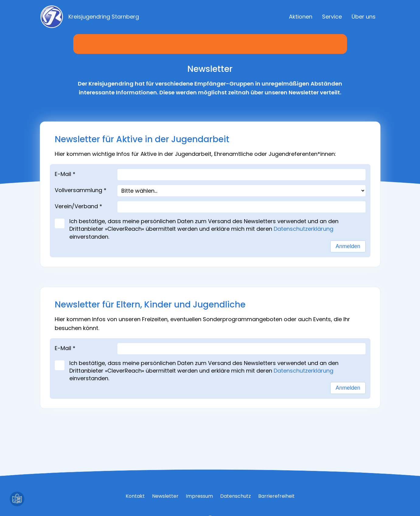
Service (332, 17)
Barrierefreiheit (276, 496)
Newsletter (165, 496)
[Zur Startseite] (99, 17)
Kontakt (135, 496)
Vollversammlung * (81, 190)
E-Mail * (65, 174)
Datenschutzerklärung (305, 229)
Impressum (199, 496)
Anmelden (348, 246)
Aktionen (301, 17)
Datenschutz (236, 496)
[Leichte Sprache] (17, 499)
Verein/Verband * (78, 206)
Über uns (364, 17)
